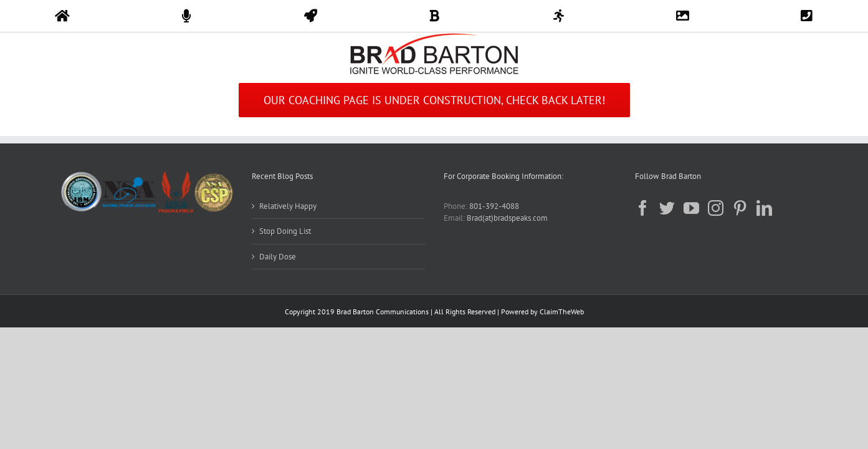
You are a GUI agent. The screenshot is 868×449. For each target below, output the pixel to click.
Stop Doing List (285, 231)
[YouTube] (691, 208)
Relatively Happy (288, 206)
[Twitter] (667, 208)
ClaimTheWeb (562, 311)
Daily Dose (278, 257)
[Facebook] (643, 208)
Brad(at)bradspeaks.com (507, 218)
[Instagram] (716, 208)
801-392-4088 (494, 206)
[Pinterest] (740, 208)
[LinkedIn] (764, 208)
